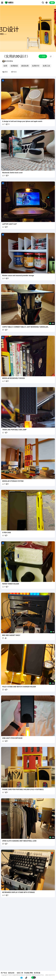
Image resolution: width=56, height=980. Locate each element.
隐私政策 (11, 973)
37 (4, 175)
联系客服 (37, 973)
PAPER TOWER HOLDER (11, 584)
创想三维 (20, 973)
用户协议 (4, 973)
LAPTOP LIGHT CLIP (9, 224)
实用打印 (36, 66)
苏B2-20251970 (50, 975)
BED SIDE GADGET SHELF (11, 635)
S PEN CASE (7, 533)
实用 (5, 66)
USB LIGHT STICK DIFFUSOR (12, 738)
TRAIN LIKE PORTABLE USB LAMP (14, 430)
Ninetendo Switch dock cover (12, 173)
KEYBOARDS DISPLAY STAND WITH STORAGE (18, 892)
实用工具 (46, 66)
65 (4, 278)
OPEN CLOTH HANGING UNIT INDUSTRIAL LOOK (19, 841)
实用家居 (14, 66)
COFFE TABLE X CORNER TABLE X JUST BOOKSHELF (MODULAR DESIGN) (25, 327)
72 (4, 124)
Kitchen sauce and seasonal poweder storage (18, 275)
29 (4, 587)
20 (4, 895)
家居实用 (25, 66)
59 (4, 484)
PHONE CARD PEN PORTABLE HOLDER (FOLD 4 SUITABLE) (23, 789)
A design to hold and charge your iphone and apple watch (22, 121)
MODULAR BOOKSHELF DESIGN (13, 378)
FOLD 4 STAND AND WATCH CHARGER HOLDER (19, 687)
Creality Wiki (29, 973)
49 (4, 381)
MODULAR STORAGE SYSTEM (13, 481)
